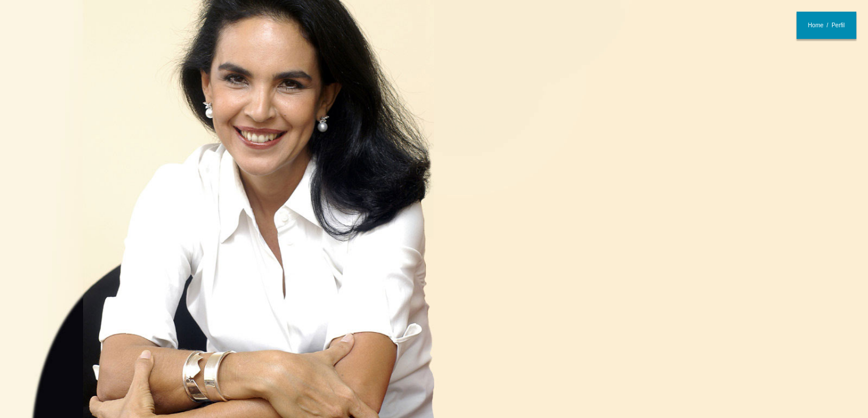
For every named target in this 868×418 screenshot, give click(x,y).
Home (816, 25)
